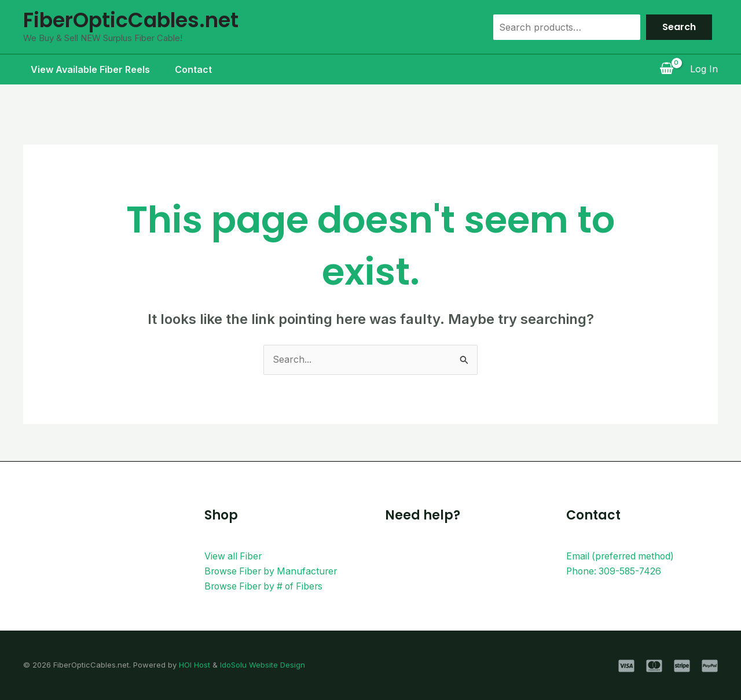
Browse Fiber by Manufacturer (273, 571)
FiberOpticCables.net (131, 20)
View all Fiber (234, 556)
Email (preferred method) (622, 556)
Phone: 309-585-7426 (615, 571)
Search (679, 27)
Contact (189, 69)
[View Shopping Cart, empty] (666, 69)
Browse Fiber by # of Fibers (266, 586)
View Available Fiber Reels (83, 69)
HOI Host (195, 665)
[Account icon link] (704, 69)
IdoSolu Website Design (263, 665)
